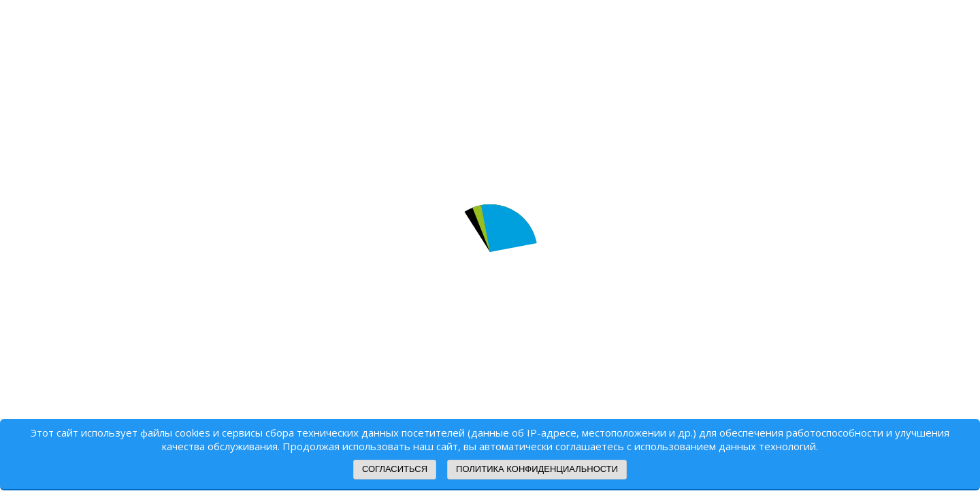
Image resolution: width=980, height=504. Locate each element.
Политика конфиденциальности (537, 469)
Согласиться (395, 469)
